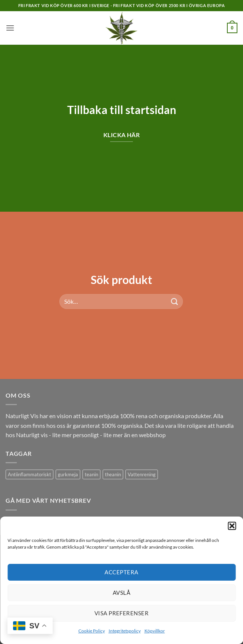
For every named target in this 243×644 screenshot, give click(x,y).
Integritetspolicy (125, 631)
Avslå (121, 593)
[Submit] (175, 301)
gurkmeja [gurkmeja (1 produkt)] (68, 474)
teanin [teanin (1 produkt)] (91, 474)
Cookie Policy (92, 631)
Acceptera (121, 572)
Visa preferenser (121, 613)
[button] (232, 526)
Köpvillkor (155, 631)
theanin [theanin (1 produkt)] (113, 474)
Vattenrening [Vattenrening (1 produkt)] (142, 474)
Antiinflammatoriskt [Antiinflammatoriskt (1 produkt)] (29, 474)
